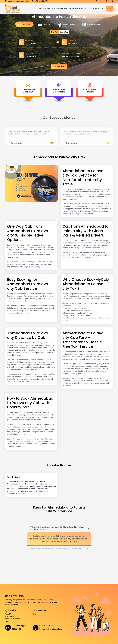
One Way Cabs (60, 8)
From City (29, 41)
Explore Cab (59, 67)
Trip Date (29, 53)
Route (35, 614)
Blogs (90, 8)
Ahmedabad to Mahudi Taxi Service (33, 484)
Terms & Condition (13, 619)
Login (109, 8)
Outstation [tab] (24, 24)
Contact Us (98, 8)
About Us (49, 8)
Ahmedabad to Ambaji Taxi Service (21, 486)
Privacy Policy (10, 616)
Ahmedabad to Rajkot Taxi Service (21, 491)
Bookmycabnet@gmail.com (51, 629)
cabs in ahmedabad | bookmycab (21, 481)
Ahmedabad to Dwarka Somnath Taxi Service (36, 489)
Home (42, 8)
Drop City (72, 41)
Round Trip (64, 32)
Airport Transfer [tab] (67, 25)
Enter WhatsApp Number (72, 53)
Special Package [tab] (91, 25)
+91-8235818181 (41, 1)
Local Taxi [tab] (45, 25)
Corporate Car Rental (77, 8)
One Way (54, 32)
